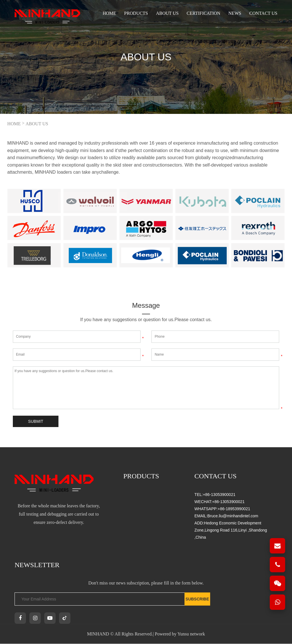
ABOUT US (167, 13)
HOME (14, 124)
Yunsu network (191, 634)
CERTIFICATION (203, 13)
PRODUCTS (136, 13)
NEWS (235, 13)
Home (109, 13)
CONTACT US (263, 13)
